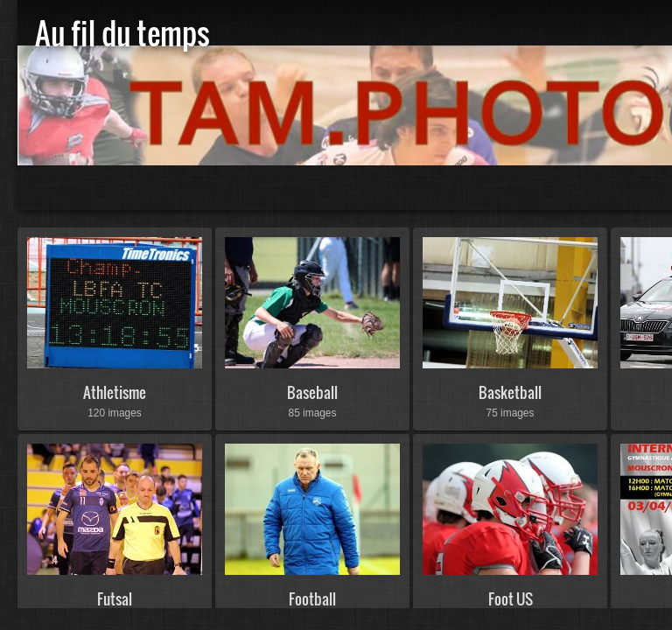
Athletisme (115, 392)
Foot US (511, 599)
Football (312, 599)
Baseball (312, 392)
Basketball (510, 392)
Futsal (115, 599)
